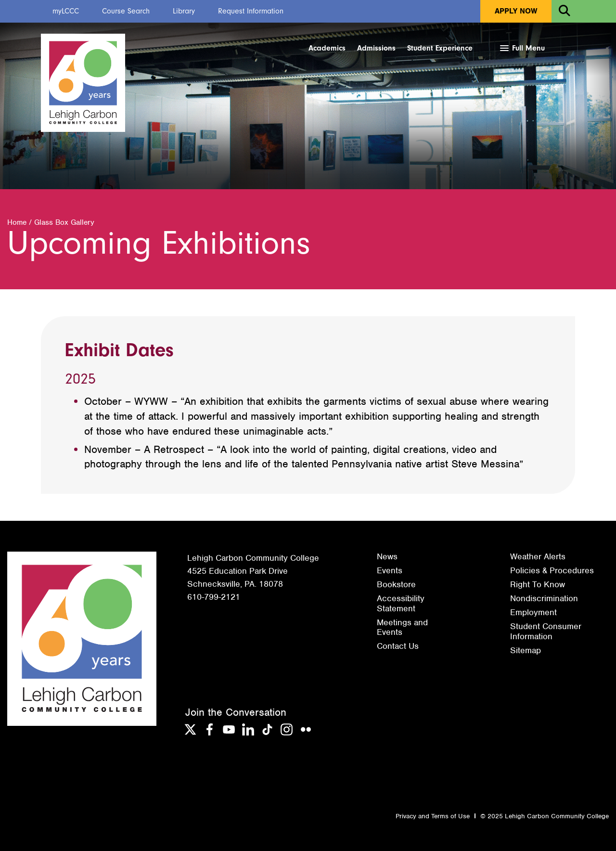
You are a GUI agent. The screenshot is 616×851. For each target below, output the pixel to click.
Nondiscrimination (544, 598)
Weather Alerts (538, 556)
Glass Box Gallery (64, 222)
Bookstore (396, 584)
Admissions (376, 48)
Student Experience (440, 48)
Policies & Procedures (552, 570)
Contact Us (398, 646)
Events (390, 570)
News (387, 556)
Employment (533, 612)
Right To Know (538, 584)
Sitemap (526, 650)
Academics (327, 48)
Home (17, 222)
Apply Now (516, 11)
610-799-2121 (214, 597)
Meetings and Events (402, 627)
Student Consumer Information (546, 631)
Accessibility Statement (401, 603)
